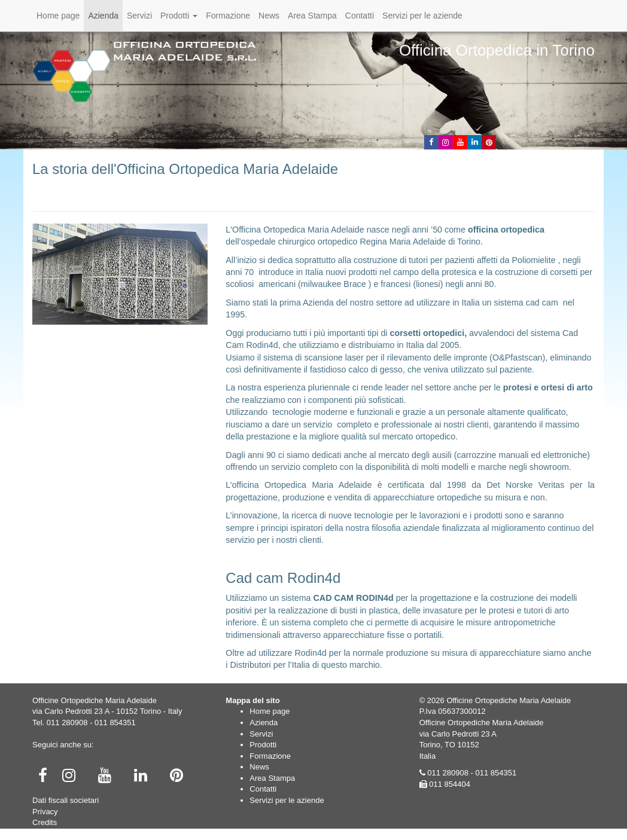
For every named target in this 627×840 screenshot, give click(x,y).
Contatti (360, 16)
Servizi (139, 16)
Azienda (103, 16)
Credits (45, 822)
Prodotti (179, 16)
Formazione (228, 16)
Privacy (45, 812)
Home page (58, 16)
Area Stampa (312, 16)
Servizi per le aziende (422, 16)
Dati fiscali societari (66, 800)
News (269, 16)
